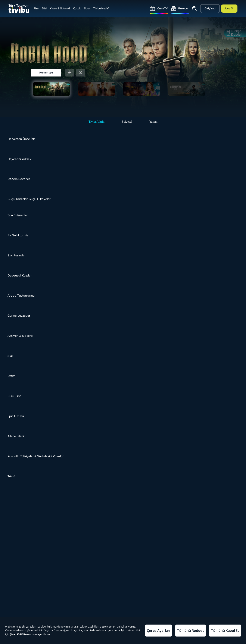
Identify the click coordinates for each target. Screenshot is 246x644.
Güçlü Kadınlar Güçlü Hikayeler (29, 199)
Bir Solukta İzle (18, 235)
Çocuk (77, 8)
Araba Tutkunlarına (21, 296)
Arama (194, 9)
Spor (87, 8)
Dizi (44, 8)
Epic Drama (16, 416)
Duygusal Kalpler (20, 275)
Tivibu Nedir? (101, 8)
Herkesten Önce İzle (21, 139)
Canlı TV (163, 8)
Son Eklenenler (18, 215)
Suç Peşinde (16, 255)
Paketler (183, 8)
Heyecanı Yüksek (19, 159)
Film (36, 8)
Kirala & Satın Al (60, 8)
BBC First (14, 396)
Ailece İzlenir (16, 436)
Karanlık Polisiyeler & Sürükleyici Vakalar (36, 456)
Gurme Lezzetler (19, 316)
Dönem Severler (19, 179)
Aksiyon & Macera (20, 336)
